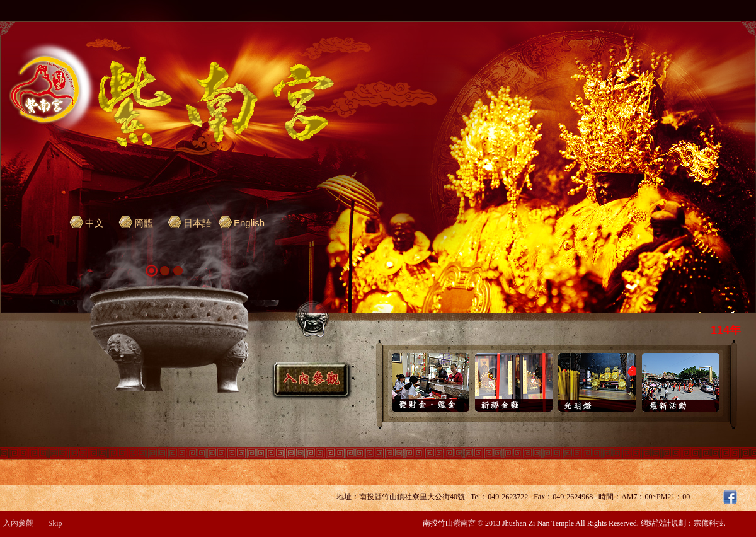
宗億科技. (710, 523)
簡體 (144, 223)
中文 (94, 223)
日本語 (198, 223)
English (249, 223)
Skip (55, 523)
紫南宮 (464, 523)
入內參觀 (18, 523)
